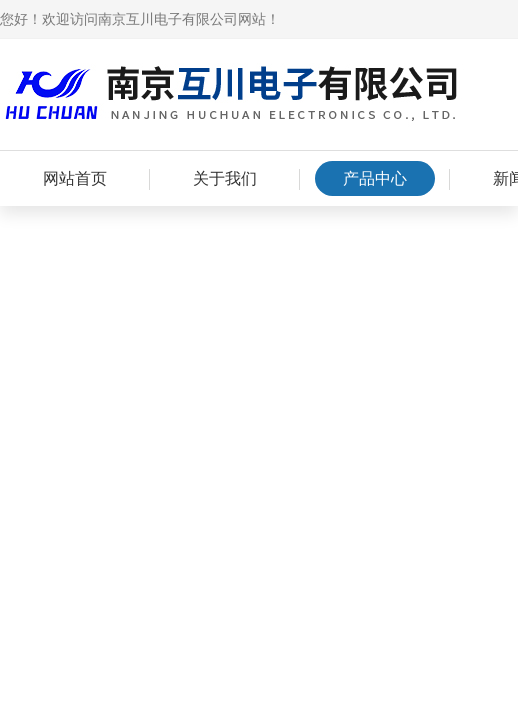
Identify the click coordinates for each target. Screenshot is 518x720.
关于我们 (225, 178)
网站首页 (75, 178)
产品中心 (375, 178)
